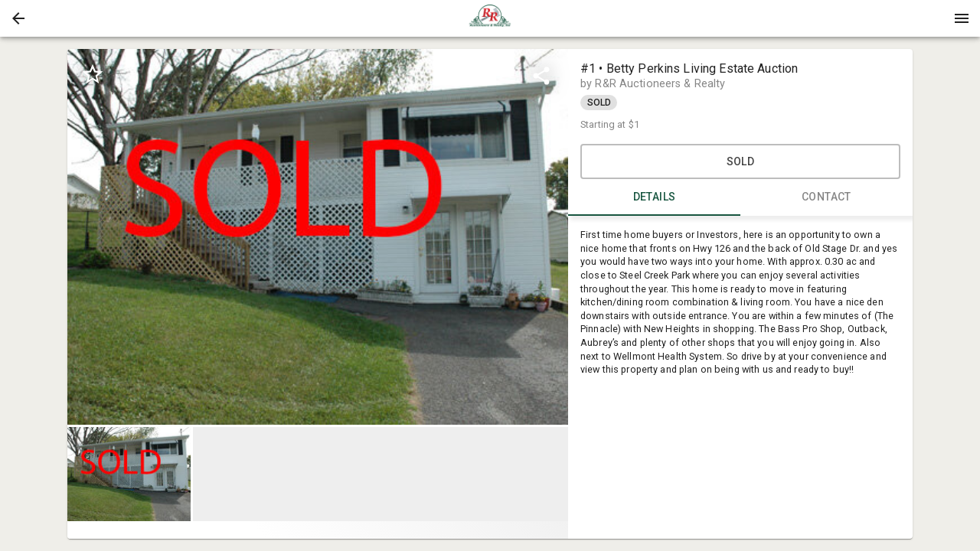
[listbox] (318, 237)
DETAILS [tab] (654, 197)
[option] (318, 237)
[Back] (18, 18)
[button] (18, 18)
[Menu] (962, 18)
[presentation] (490, 18)
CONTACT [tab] (826, 197)
